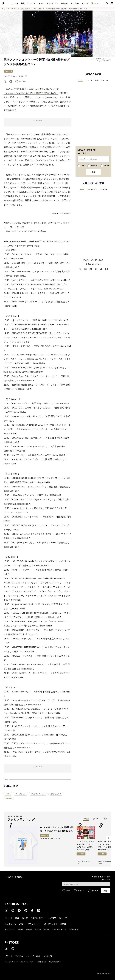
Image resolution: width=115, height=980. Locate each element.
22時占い (65, 3)
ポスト (22, 924)
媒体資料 (29, 930)
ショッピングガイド (11, 962)
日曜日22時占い (37, 918)
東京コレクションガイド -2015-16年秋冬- (26, 231)
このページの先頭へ (14, 877)
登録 (93, 172)
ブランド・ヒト (52, 3)
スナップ (85, 3)
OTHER (107, 166)
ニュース (15, 3)
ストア (41, 3)
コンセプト (48, 956)
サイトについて (10, 930)
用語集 (63, 924)
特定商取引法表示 (55, 962)
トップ (4, 9)
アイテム (19, 956)
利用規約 (46, 930)
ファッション (25, 9)
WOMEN (94, 166)
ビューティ (31, 3)
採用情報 (21, 930)
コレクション (11, 924)
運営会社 (38, 930)
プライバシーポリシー (59, 930)
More (95, 3)
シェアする (20, 81)
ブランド (9, 956)
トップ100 (75, 3)
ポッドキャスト (51, 924)
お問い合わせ (74, 930)
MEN (83, 166)
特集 (23, 3)
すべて (81, 80)
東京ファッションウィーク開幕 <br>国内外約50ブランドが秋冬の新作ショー (60, 9)
